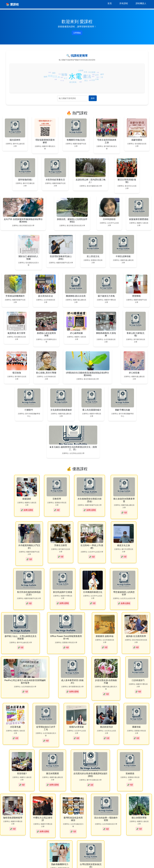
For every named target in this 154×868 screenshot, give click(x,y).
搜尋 (93, 98)
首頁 (110, 3)
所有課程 (124, 3)
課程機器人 (141, 3)
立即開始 (77, 33)
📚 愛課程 (12, 4)
